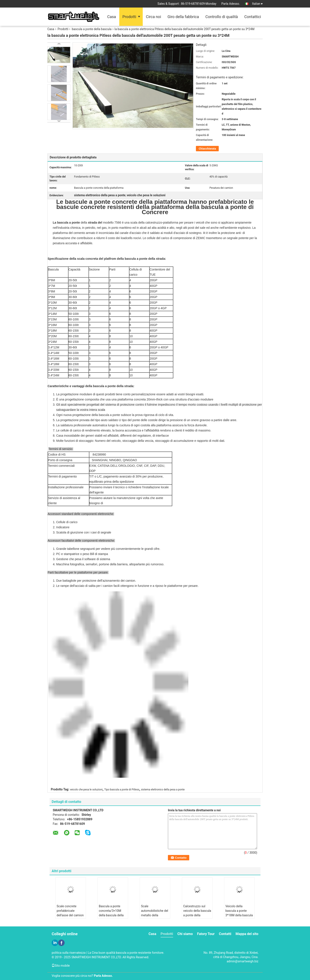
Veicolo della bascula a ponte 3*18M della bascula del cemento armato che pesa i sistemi (239, 915)
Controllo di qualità (222, 17)
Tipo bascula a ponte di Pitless (122, 790)
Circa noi (153, 17)
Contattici (253, 17)
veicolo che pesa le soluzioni (86, 790)
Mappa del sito (247, 934)
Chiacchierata (207, 149)
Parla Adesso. (231, 4)
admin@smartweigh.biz (243, 961)
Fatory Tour (206, 934)
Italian (257, 4)
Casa (112, 17)
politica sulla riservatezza (69, 953)
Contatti (225, 934)
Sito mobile (61, 966)
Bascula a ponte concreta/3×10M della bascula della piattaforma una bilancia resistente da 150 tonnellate (111, 917)
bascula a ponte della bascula (91, 29)
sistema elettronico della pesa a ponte (163, 790)
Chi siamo (185, 934)
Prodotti (129, 17)
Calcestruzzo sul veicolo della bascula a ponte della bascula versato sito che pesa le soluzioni (197, 915)
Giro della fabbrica (183, 17)
